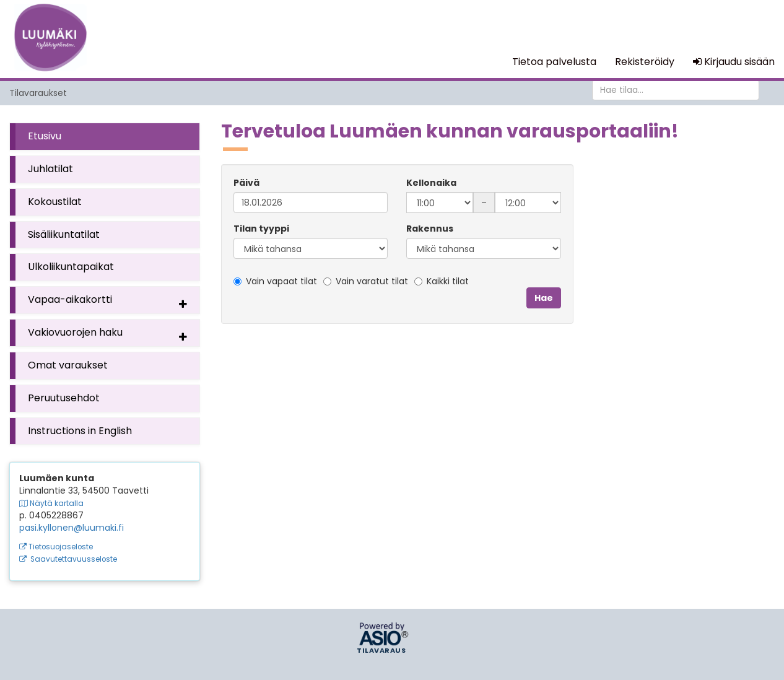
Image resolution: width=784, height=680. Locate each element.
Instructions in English (80, 431)
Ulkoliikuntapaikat (71, 267)
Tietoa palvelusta (554, 62)
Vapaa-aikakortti (111, 302)
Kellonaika (431, 183)
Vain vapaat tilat (275, 281)
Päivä (246, 183)
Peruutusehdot (64, 398)
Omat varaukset (68, 365)
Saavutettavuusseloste (68, 559)
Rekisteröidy (645, 62)
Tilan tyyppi (261, 229)
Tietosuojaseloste (56, 547)
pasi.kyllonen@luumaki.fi (72, 528)
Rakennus (430, 229)
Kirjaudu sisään (734, 62)
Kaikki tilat (442, 281)
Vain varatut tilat (366, 281)
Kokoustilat (55, 202)
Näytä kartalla (51, 503)
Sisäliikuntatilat (64, 234)
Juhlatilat (50, 169)
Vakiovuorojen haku (111, 335)
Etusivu (45, 136)
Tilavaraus (381, 651)
